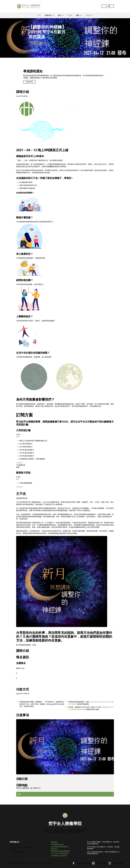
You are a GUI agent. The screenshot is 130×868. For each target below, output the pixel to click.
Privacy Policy (34, 863)
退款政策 (54, 849)
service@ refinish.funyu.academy (19, 852)
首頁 (39, 15)
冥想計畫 (32, 43)
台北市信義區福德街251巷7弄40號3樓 (20, 847)
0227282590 (13, 850)
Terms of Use (50, 863)
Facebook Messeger (97, 702)
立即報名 (19, 463)
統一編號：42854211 (16, 845)
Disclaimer (42, 863)
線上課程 (37, 43)
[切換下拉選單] (53, 15)
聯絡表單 (74, 704)
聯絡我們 (89, 15)
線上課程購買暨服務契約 (60, 847)
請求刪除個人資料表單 (59, 856)
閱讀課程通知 (30, 82)
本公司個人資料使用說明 (60, 853)
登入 (108, 6)
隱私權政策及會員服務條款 (61, 851)
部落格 (70, 15)
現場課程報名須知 (57, 844)
